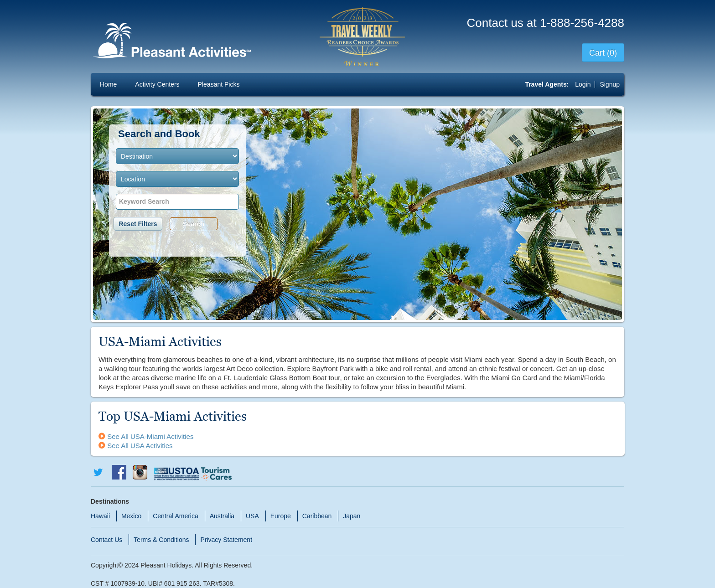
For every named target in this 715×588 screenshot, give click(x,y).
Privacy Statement (226, 540)
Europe (281, 516)
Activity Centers (157, 84)
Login (584, 84)
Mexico (131, 516)
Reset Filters (138, 224)
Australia (222, 516)
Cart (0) (603, 53)
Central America (176, 516)
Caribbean (317, 516)
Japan (352, 516)
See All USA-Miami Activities (146, 436)
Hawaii (100, 516)
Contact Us (106, 540)
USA (252, 516)
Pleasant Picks (219, 84)
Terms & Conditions (161, 540)
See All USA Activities (136, 446)
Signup (610, 84)
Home (108, 84)
